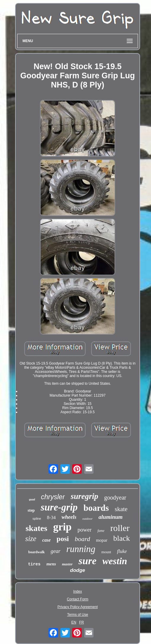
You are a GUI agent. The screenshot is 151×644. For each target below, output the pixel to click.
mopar (102, 540)
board (82, 539)
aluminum (111, 517)
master (67, 564)
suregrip (85, 496)
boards (96, 508)
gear (56, 551)
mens (51, 564)
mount (106, 552)
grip (62, 527)
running (81, 549)
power (85, 530)
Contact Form (78, 599)
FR (81, 622)
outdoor (87, 519)
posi (63, 539)
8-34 (51, 517)
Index (77, 591)
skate (121, 509)
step (31, 510)
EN (74, 622)
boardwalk (37, 552)
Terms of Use (78, 615)
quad (32, 499)
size (31, 539)
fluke (122, 551)
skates (36, 528)
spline (37, 519)
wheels (69, 517)
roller (120, 528)
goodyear (115, 497)
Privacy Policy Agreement (78, 607)
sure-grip (59, 507)
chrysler (53, 497)
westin (115, 561)
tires (34, 564)
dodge (78, 570)
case (46, 540)
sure (87, 561)
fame (101, 531)
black (122, 538)
